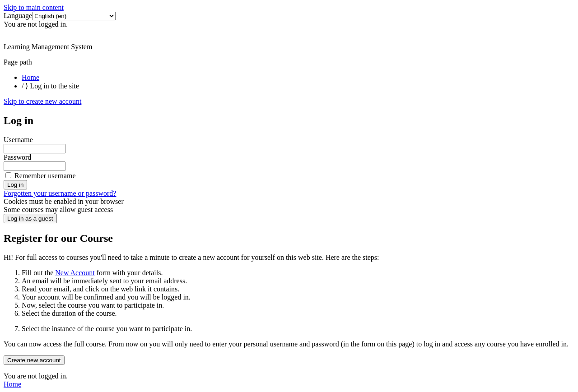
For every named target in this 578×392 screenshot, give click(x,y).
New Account (75, 273)
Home (30, 77)
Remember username (45, 176)
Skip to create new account (42, 101)
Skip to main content (34, 7)
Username (18, 140)
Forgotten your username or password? (60, 193)
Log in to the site (54, 86)
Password (17, 157)
